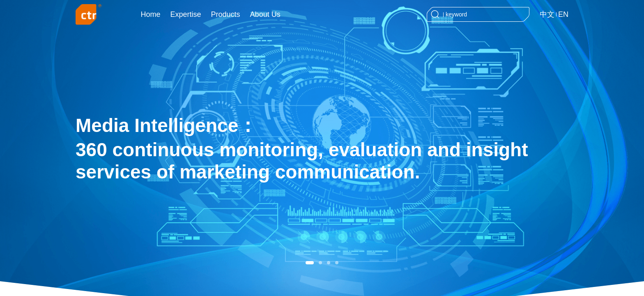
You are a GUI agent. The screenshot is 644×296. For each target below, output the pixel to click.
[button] (310, 263)
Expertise (186, 14)
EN (563, 14)
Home (151, 14)
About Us (265, 14)
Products (226, 14)
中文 (547, 14)
